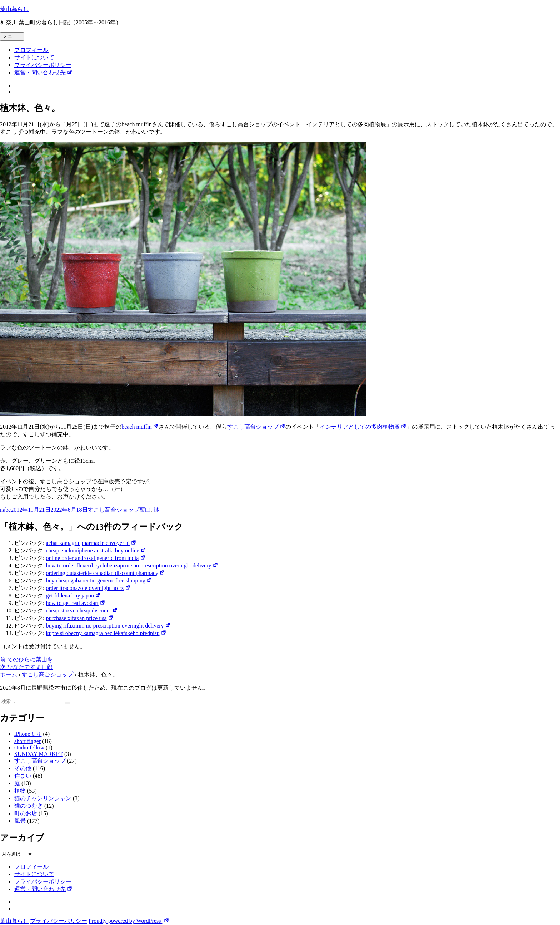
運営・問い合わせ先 (43, 72)
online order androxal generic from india (96, 558)
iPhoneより (28, 734)
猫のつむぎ (29, 806)
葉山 (145, 510)
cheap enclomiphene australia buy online (96, 550)
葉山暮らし (14, 9)
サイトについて (34, 57)
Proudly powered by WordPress (129, 921)
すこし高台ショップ (256, 427)
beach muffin (140, 427)
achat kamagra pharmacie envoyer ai (91, 543)
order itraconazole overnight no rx (88, 588)
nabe (5, 510)
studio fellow (29, 747)
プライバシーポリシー (43, 65)
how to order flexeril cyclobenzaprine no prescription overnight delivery (132, 565)
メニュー (12, 36)
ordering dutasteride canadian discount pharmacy (105, 573)
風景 (20, 821)
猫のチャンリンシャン (43, 798)
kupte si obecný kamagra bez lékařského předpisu (106, 633)
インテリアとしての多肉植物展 (363, 427)
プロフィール (31, 50)
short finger (27, 741)
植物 (20, 791)
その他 (23, 768)
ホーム (9, 675)
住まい (23, 776)
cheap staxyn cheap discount (82, 611)
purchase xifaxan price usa (79, 618)
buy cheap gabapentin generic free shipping (99, 580)
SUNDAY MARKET (39, 754)
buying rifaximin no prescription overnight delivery (108, 626)
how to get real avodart (76, 603)
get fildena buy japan (73, 596)
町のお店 (26, 813)
